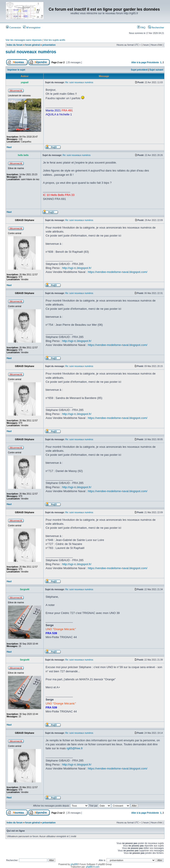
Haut (9, 147)
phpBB (74, 864)
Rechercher (156, 28)
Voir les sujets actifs (55, 40)
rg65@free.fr (75, 748)
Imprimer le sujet (16, 70)
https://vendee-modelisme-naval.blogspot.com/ (118, 272)
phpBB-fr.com (93, 867)
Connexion (14, 28)
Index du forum (15, 45)
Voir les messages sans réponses (24, 40)
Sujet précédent (139, 70)
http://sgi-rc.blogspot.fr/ (77, 268)
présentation (49, 45)
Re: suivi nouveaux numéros (79, 82)
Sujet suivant (156, 70)
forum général (32, 45)
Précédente (153, 62)
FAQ (141, 28)
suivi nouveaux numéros (31, 52)
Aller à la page (139, 62)
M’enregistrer (32, 28)
